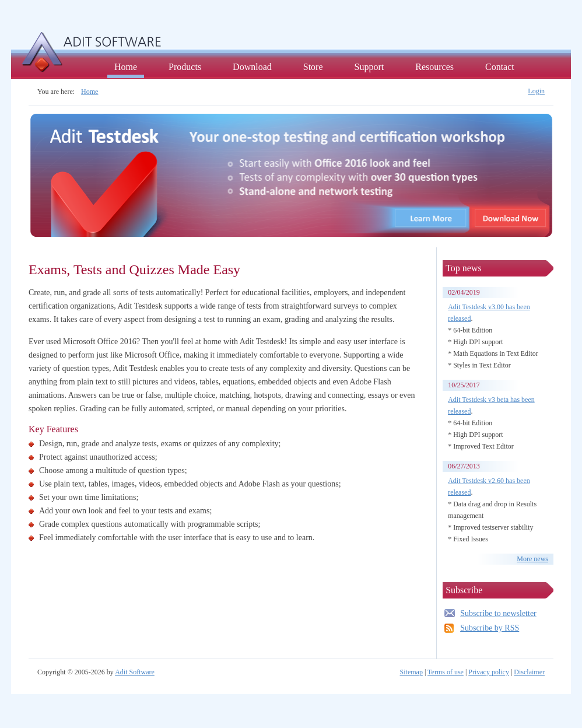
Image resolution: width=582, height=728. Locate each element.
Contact (500, 67)
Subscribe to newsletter (498, 613)
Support (369, 67)
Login (536, 91)
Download (252, 67)
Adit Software (135, 672)
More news (532, 559)
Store (313, 67)
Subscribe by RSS (490, 628)
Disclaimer (529, 672)
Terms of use (446, 672)
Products (185, 67)
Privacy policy (489, 672)
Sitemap (411, 672)
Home (126, 67)
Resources (434, 67)
